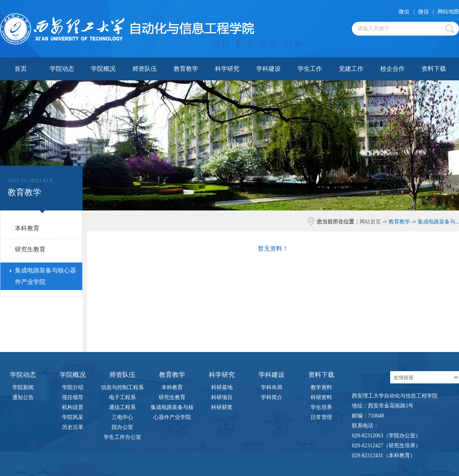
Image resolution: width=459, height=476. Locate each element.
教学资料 (321, 387)
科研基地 (222, 387)
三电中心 (122, 417)
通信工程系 (122, 407)
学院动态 (62, 69)
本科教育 (172, 387)
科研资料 (321, 397)
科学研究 (227, 69)
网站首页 (370, 222)
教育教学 (186, 69)
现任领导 (73, 397)
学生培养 (321, 407)
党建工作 (351, 69)
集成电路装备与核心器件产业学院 (172, 408)
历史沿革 (73, 427)
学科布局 (272, 387)
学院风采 (73, 417)
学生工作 (310, 69)
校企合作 (392, 69)
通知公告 (23, 397)
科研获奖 (222, 407)
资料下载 (434, 69)
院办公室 (122, 427)
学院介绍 (73, 387)
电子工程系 (122, 397)
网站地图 (448, 12)
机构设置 (73, 407)
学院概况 (103, 69)
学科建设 (269, 69)
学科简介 (272, 397)
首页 (21, 69)
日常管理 (321, 417)
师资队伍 (145, 69)
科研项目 (222, 397)
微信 (404, 12)
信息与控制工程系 (122, 387)
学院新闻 (23, 387)
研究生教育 (172, 397)
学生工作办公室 (122, 437)
